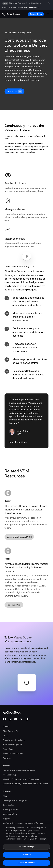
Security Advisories (11, 809)
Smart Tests (8, 749)
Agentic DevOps (10, 775)
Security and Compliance (14, 740)
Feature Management (13, 745)
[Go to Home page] (11, 14)
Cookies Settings (26, 847)
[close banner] (50, 3)
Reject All (26, 855)
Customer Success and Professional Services (23, 823)
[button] (27, 256)
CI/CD (6, 736)
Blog (5, 796)
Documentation (10, 814)
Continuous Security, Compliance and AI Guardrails (25, 784)
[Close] (50, 828)
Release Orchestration (13, 754)
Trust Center (8, 805)
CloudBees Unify (10, 731)
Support (6, 818)
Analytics (7, 758)
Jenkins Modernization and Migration (19, 770)
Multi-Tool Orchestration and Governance (21, 779)
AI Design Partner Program (15, 800)
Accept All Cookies (26, 863)
